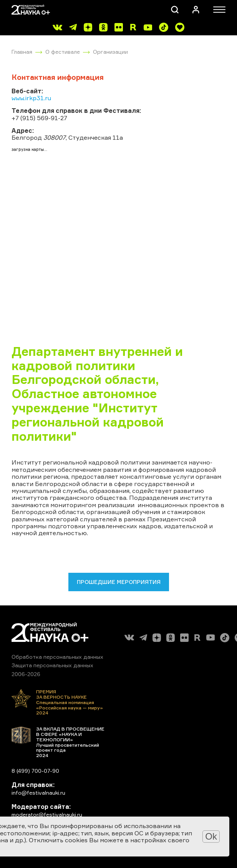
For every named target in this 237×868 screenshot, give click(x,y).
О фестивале (63, 52)
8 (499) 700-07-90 (35, 771)
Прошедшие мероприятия (119, 582)
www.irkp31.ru (31, 98)
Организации (110, 52)
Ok (211, 836)
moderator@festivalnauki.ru (47, 814)
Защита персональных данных (52, 665)
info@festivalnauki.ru (38, 793)
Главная (22, 52)
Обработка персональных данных (57, 657)
